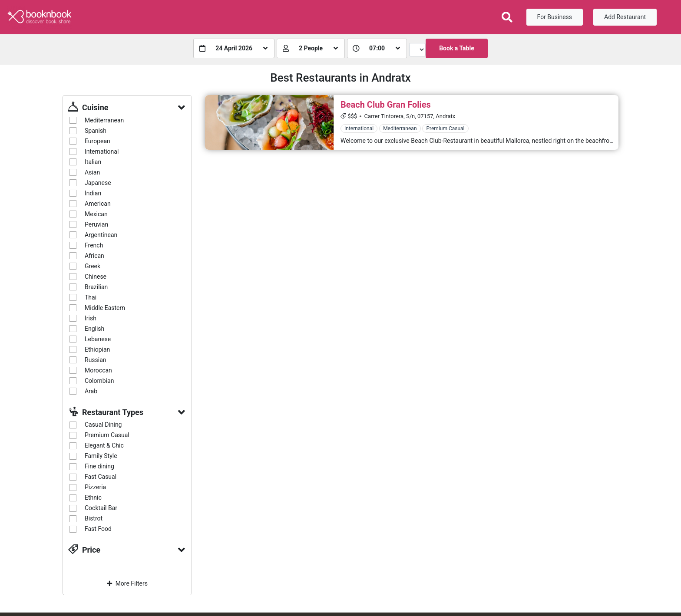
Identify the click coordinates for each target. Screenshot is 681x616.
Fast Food (98, 529)
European (98, 141)
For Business (555, 17)
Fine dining (99, 466)
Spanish (96, 131)
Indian (93, 193)
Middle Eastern (105, 308)
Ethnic (93, 497)
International (102, 152)
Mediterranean (104, 120)
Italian (93, 162)
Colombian (99, 381)
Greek (93, 266)
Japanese (98, 183)
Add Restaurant (625, 17)
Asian (92, 172)
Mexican (96, 214)
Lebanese (98, 339)
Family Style (101, 456)
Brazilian (96, 287)
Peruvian (96, 224)
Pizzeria (95, 487)
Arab (91, 391)
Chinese (96, 277)
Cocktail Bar (101, 508)
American (98, 204)
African (94, 256)
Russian (96, 360)
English (94, 329)
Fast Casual (101, 477)
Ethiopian (97, 349)
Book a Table (457, 48)
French (94, 245)
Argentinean (101, 235)
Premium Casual (107, 435)
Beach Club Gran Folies (386, 105)
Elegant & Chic (104, 445)
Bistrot (94, 518)
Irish (91, 318)
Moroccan (98, 370)
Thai (91, 297)
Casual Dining (103, 425)
